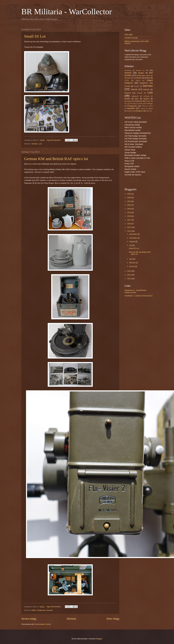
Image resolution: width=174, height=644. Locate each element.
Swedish (131, 108)
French (137, 86)
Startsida (71, 619)
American (128, 70)
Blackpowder (129, 78)
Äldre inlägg (113, 619)
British (34, 610)
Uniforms (130, 111)
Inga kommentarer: (54, 140)
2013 (129, 271)
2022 (129, 205)
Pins (126, 104)
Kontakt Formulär (131, 38)
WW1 (148, 111)
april (131, 259)
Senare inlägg (29, 619)
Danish (138, 80)
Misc (137, 99)
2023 (129, 201)
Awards (128, 73)
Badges (141, 73)
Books (139, 78)
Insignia (140, 93)
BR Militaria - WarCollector (67, 12)
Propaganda (132, 106)
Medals (127, 99)
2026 (129, 194)
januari (132, 266)
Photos (148, 101)
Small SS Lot (35, 36)
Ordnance (139, 101)
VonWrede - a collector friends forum (139, 296)
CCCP (127, 80)
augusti (132, 241)
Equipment (41, 610)
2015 (129, 227)
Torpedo (143, 109)
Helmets (146, 89)
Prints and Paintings (146, 104)
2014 (129, 231)
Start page (128, 34)
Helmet (134, 89)
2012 (129, 275)
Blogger (99, 639)
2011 (129, 279)
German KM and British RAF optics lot (56, 159)
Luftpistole (147, 96)
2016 (129, 224)
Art (147, 70)
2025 (129, 198)
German (35, 144)
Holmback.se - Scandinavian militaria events (135, 291)
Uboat (151, 108)
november (133, 238)
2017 (129, 220)
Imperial (128, 93)
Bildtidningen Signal (143, 75)
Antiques (139, 70)
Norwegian (128, 101)
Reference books (147, 106)
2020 (129, 209)
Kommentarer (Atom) (43, 624)
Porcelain (133, 104)
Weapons (139, 111)
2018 (129, 216)
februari (132, 263)
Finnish (127, 86)
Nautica (146, 99)
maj (131, 245)
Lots (40, 144)
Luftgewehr (135, 96)
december (133, 234)
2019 (129, 212)
